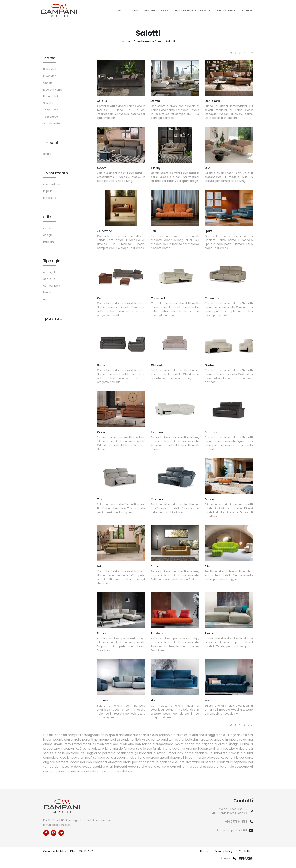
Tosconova (51, 117)
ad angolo (50, 272)
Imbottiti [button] (51, 143)
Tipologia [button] (52, 261)
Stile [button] (47, 217)
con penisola (52, 286)
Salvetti (48, 103)
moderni (49, 242)
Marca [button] (49, 58)
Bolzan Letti (51, 69)
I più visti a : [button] (54, 318)
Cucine (133, 10)
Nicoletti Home (53, 90)
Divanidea (50, 76)
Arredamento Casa (155, 10)
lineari (47, 292)
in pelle (48, 191)
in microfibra (52, 184)
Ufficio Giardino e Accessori (192, 10)
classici (48, 228)
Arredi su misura (226, 10)
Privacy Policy (224, 851)
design (48, 235)
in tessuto (50, 198)
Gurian (48, 83)
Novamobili (50, 96)
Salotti (170, 41)
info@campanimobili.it (232, 830)
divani (47, 154)
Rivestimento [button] (56, 173)
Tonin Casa (51, 110)
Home (126, 41)
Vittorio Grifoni (53, 124)
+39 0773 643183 (236, 822)
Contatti (248, 10)
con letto (49, 279)
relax (46, 299)
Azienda (119, 10)
